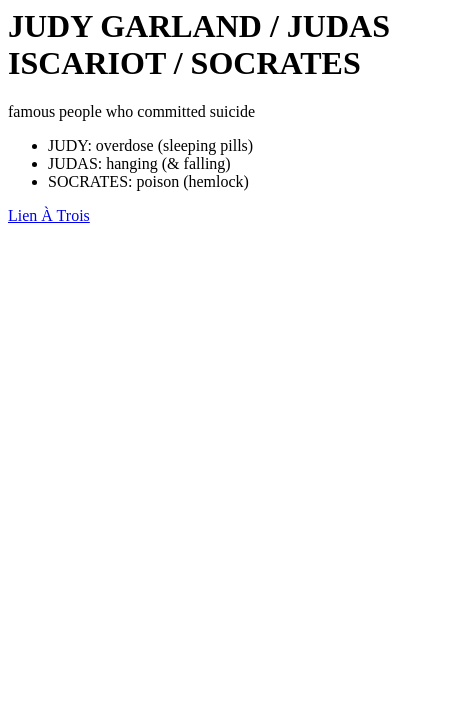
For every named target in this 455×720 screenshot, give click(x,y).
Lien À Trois (49, 215)
